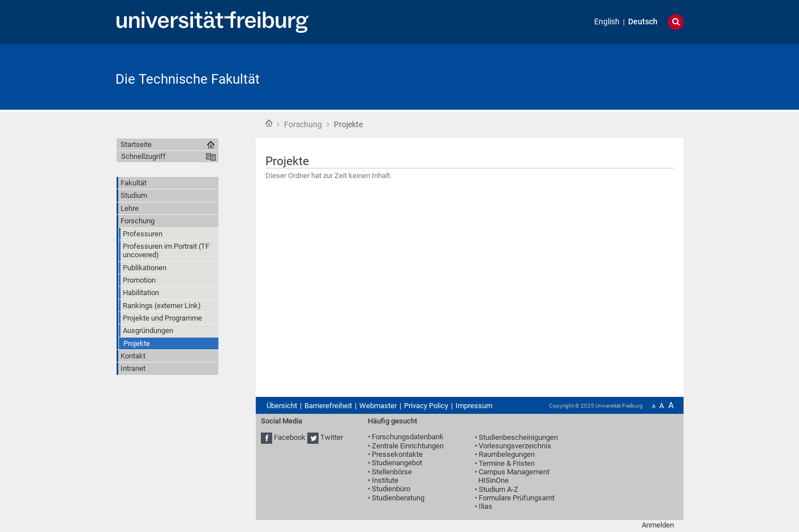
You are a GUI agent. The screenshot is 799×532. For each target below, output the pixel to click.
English (607, 22)
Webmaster (378, 406)
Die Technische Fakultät (188, 79)
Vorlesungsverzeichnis (515, 446)
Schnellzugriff (143, 156)
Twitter (332, 437)
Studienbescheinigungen (518, 437)
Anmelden (658, 525)
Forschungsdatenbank (408, 437)
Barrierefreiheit (328, 406)
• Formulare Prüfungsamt (515, 498)
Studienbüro (391, 489)
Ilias (486, 506)
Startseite (269, 123)
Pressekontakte (397, 454)
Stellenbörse (392, 472)
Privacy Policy (426, 406)
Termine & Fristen (507, 463)
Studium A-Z (499, 489)
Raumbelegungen (507, 454)
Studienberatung (398, 498)
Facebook (290, 437)
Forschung (303, 124)
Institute (385, 480)
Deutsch (643, 22)
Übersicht (282, 406)
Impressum (474, 406)
